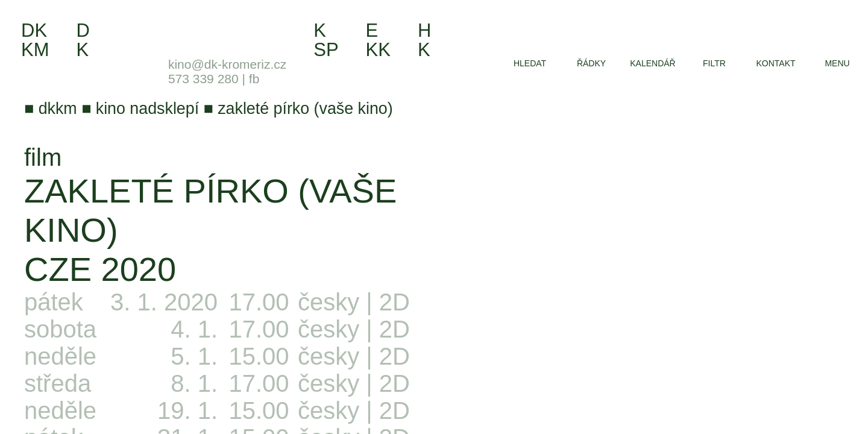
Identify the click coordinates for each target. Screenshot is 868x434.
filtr (714, 63)
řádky (591, 63)
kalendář (653, 63)
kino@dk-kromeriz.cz (227, 64)
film (43, 157)
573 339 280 (203, 79)
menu (837, 63)
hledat (530, 63)
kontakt (775, 63)
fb (254, 79)
